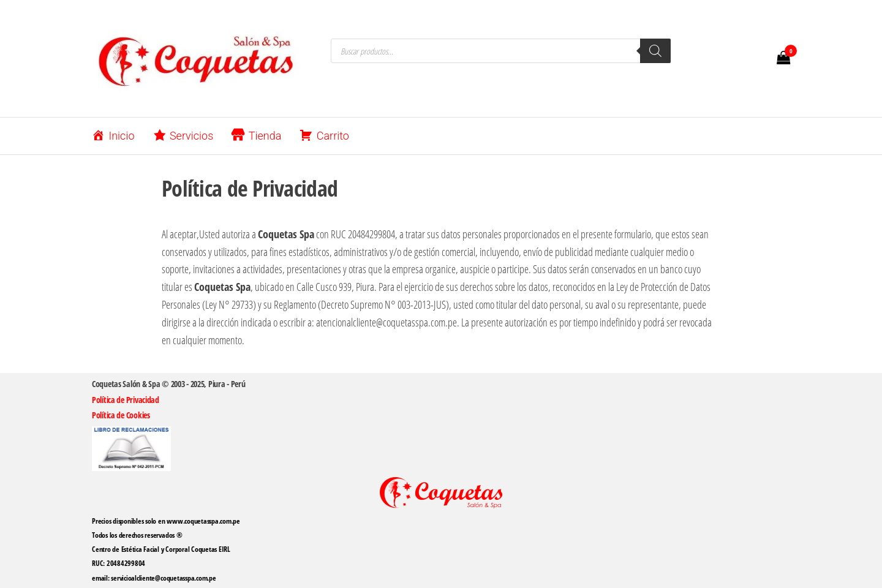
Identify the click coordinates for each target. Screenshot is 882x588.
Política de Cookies (121, 415)
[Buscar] (655, 51)
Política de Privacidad (126, 400)
